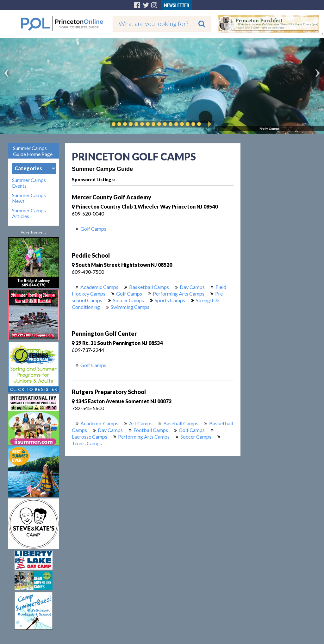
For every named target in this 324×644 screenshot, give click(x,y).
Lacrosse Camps (90, 437)
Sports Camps (170, 300)
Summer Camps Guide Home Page (33, 151)
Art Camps (141, 423)
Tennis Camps (87, 443)
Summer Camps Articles (29, 213)
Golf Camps (93, 229)
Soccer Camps (128, 300)
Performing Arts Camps (179, 294)
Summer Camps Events (29, 183)
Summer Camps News (29, 198)
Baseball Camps (181, 423)
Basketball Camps (149, 287)
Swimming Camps (130, 307)
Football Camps (151, 430)
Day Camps (192, 287)
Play (209, 124)
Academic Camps (99, 287)
